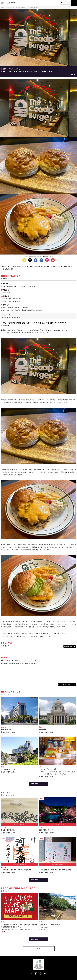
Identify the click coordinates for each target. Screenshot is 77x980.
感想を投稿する (69, 646)
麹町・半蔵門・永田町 (12, 69)
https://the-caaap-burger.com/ (11, 317)
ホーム (3, 7)
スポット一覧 (9, 7)
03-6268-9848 (5, 293)
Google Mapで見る (65, 685)
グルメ (73, 75)
